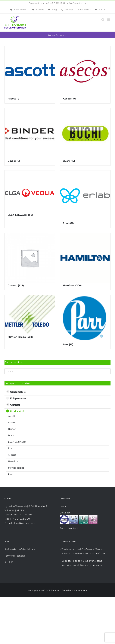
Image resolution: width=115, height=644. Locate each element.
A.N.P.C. (9, 562)
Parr (10, 474)
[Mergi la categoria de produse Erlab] (85, 199)
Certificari (65, 513)
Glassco (12, 455)
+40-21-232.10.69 (57, 3)
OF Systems (53, 590)
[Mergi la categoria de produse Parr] (85, 322)
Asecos (12, 422)
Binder (12, 429)
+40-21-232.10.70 (21, 519)
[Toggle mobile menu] (109, 20)
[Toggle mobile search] (103, 20)
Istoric (63, 506)
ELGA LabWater (17, 442)
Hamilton (13, 461)
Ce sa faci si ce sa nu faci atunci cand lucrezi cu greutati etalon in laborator (82, 563)
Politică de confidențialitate (20, 549)
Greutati (15, 405)
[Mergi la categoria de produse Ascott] (30, 75)
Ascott (12, 416)
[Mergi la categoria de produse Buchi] (85, 137)
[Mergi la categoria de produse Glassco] (30, 261)
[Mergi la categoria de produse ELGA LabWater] (30, 195)
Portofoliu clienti (69, 528)
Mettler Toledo (16, 468)
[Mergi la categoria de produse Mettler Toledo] (30, 318)
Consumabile (18, 392)
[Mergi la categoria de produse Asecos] (85, 75)
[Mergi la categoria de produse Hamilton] (85, 261)
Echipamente (18, 398)
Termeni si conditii (15, 556)
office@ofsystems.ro (77, 3)
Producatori (17, 411)
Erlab (11, 448)
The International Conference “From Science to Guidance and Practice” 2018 (83, 551)
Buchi (11, 435)
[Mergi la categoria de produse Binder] (30, 137)
